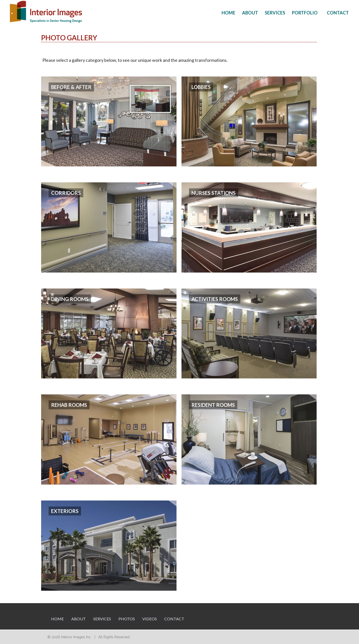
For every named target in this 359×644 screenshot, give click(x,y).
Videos (150, 619)
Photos (127, 619)
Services (275, 13)
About (250, 13)
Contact (338, 13)
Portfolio (305, 13)
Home (228, 13)
